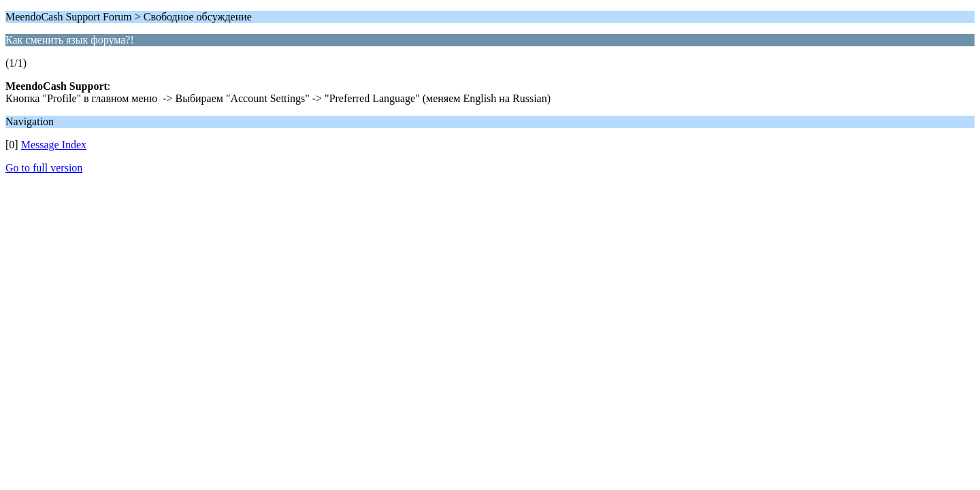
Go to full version (44, 168)
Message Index (54, 145)
